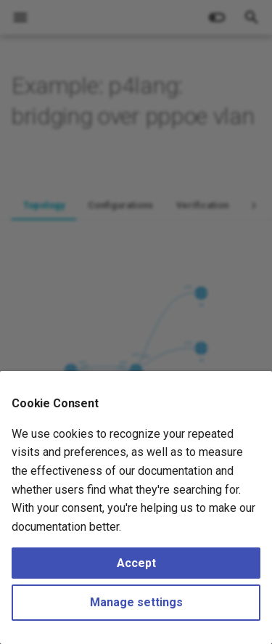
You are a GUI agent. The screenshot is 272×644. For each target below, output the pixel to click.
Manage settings (136, 602)
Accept (136, 563)
